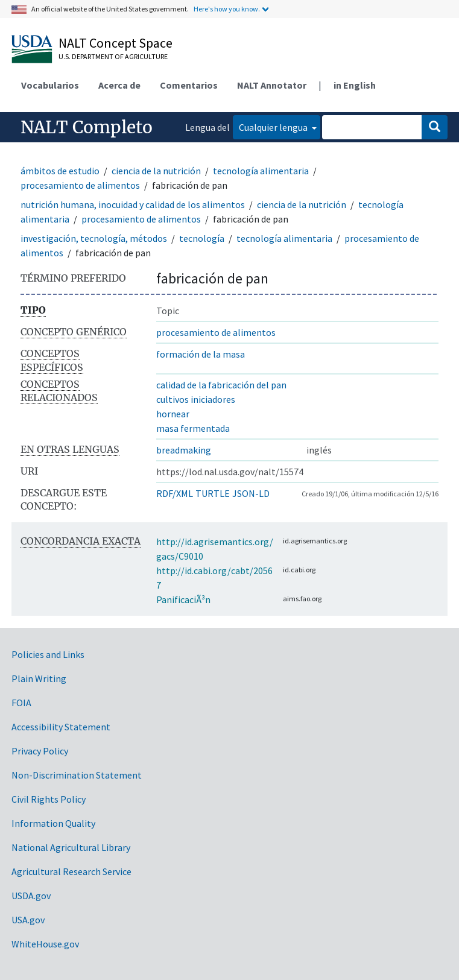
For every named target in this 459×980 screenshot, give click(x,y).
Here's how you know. (227, 9)
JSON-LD (251, 493)
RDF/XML (175, 493)
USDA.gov (31, 896)
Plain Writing (39, 678)
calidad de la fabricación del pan (221, 385)
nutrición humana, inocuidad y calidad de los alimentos (133, 204)
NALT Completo (87, 127)
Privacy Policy (40, 751)
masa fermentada (193, 428)
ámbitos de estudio (60, 171)
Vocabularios (50, 85)
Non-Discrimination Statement (77, 775)
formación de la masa (201, 354)
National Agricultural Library (71, 847)
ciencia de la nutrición (156, 171)
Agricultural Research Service (71, 871)
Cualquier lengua (274, 127)
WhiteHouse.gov (45, 944)
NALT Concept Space (116, 43)
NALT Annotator (272, 85)
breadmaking (184, 450)
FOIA (21, 703)
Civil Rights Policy (49, 799)
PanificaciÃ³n (183, 599)
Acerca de (119, 85)
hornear (173, 414)
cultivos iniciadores (196, 399)
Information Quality (53, 823)
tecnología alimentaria (261, 171)
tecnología (202, 238)
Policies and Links (48, 654)
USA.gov (28, 920)
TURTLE (213, 493)
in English (355, 85)
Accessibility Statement (61, 727)
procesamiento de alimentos (80, 185)
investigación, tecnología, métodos (94, 238)
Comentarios (189, 85)
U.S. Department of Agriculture (113, 56)
